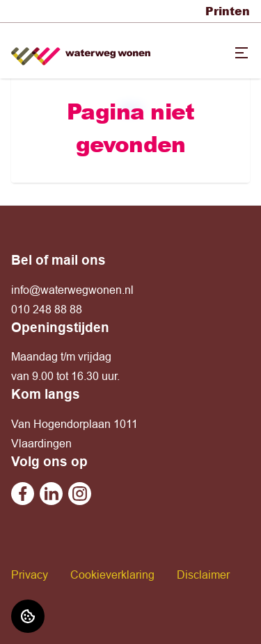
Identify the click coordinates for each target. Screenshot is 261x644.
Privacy (30, 575)
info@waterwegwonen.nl (72, 290)
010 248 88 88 (47, 309)
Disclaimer (203, 575)
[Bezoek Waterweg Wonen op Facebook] (23, 494)
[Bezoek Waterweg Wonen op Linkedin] (51, 494)
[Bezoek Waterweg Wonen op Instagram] (80, 494)
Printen (228, 11)
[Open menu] (242, 53)
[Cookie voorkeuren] (28, 616)
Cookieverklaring (112, 575)
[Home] (81, 51)
